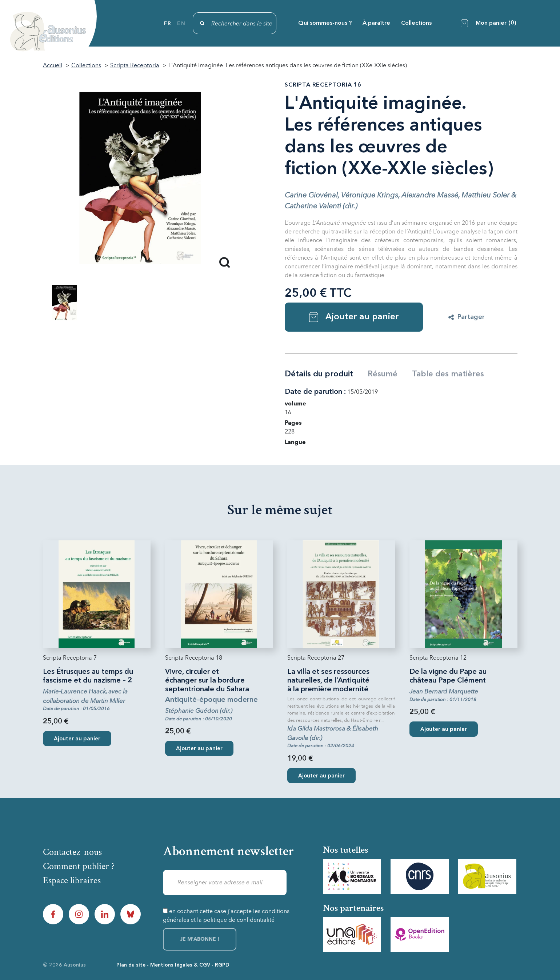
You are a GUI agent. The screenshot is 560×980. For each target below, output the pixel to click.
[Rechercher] (235, 23)
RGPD (222, 965)
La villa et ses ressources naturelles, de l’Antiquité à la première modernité (328, 681)
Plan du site (131, 965)
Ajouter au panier (354, 317)
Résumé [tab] (383, 374)
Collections (416, 23)
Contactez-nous (72, 852)
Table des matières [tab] (448, 374)
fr (168, 24)
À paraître (376, 23)
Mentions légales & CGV (180, 965)
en (181, 24)
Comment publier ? (79, 866)
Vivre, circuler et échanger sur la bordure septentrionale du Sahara (207, 681)
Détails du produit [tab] (319, 374)
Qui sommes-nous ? (325, 23)
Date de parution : (315, 392)
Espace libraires (72, 880)
